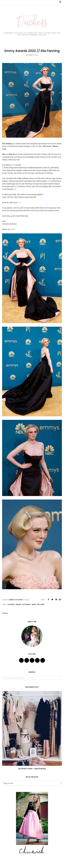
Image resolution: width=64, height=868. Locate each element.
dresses (18, 604)
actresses (11, 604)
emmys (34, 604)
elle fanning (26, 604)
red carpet (41, 604)
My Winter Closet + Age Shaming (32, 769)
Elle (13, 165)
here (19, 203)
